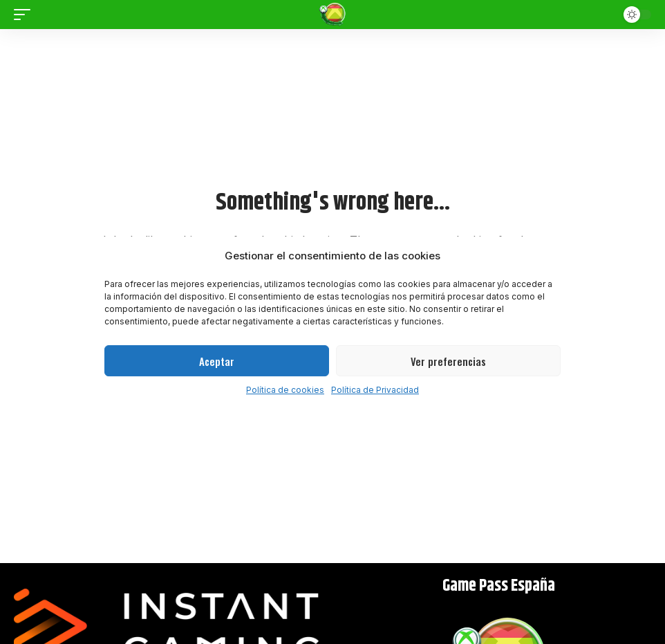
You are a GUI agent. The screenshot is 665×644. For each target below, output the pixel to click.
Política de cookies (285, 390)
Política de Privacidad (375, 390)
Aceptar (217, 361)
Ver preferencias (448, 361)
